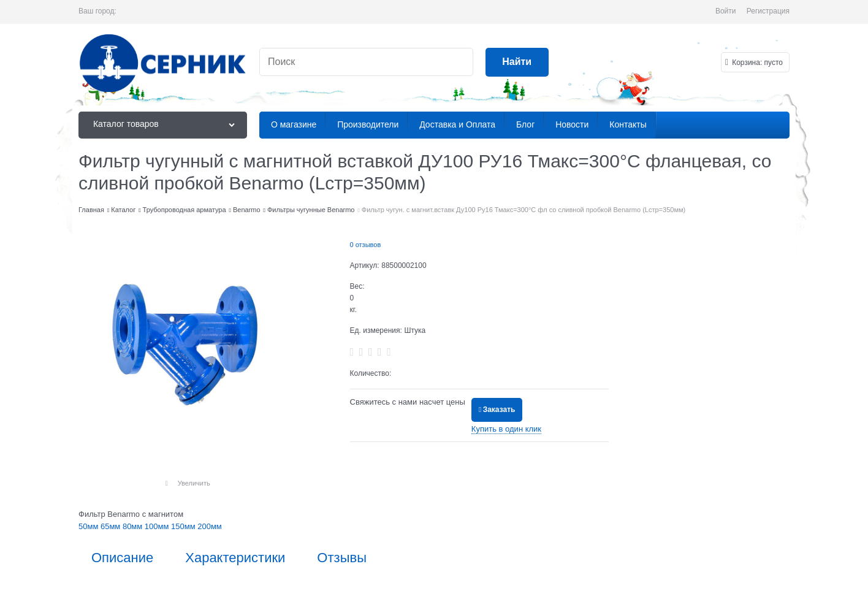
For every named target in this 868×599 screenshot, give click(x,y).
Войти (726, 11)
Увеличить (194, 483)
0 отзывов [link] (366, 245)
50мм (89, 526)
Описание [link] (122, 558)
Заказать (499, 410)
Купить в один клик (506, 429)
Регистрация (768, 11)
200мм (210, 526)
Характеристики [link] (235, 558)
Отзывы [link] (342, 558)
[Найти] (517, 62)
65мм (112, 526)
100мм (158, 526)
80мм (134, 526)
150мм (184, 526)
